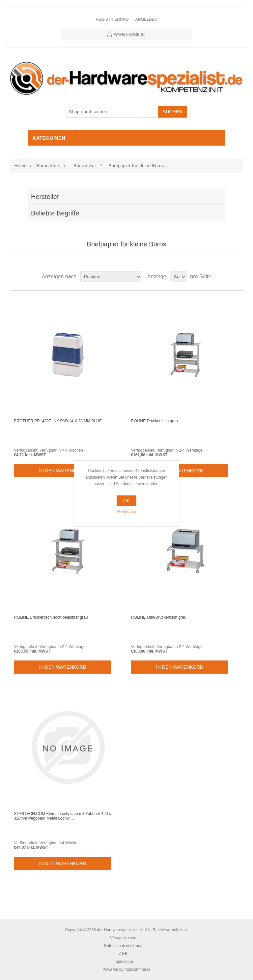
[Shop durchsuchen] (112, 112)
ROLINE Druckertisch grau (155, 421)
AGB (123, 954)
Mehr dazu (127, 512)
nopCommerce (138, 969)
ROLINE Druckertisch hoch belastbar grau (51, 617)
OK (126, 501)
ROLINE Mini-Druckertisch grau (159, 617)
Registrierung (112, 19)
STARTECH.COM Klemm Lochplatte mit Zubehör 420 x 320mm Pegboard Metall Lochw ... (62, 816)
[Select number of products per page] (178, 277)
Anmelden (146, 19)
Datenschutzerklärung (123, 946)
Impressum (123, 962)
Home (21, 166)
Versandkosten (123, 938)
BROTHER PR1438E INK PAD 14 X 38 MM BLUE (58, 421)
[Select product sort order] (111, 277)
